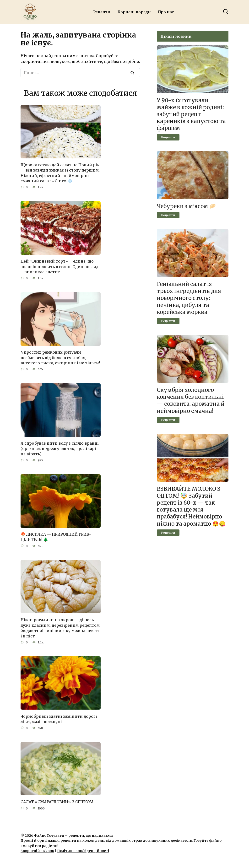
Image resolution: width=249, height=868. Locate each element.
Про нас (166, 12)
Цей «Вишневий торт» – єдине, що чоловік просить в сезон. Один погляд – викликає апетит (60, 267)
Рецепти (102, 12)
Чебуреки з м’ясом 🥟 (186, 206)
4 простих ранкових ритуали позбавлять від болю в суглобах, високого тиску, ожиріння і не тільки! (60, 358)
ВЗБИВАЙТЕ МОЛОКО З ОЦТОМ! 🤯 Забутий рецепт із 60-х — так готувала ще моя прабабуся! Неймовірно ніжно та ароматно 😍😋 (191, 506)
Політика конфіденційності (83, 851)
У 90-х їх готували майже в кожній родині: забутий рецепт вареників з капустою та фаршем (191, 114)
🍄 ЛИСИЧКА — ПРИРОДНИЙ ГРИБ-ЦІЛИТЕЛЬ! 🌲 (56, 537)
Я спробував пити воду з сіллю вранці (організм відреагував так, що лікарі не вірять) (60, 449)
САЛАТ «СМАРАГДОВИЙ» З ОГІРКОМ (57, 802)
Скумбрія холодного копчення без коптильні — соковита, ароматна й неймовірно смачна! (191, 400)
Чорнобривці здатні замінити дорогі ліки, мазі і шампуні (59, 719)
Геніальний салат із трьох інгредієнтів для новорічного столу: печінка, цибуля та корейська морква (189, 298)
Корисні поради (134, 12)
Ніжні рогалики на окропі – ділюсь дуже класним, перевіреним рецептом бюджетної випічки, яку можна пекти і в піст (60, 628)
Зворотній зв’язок (37, 851)
